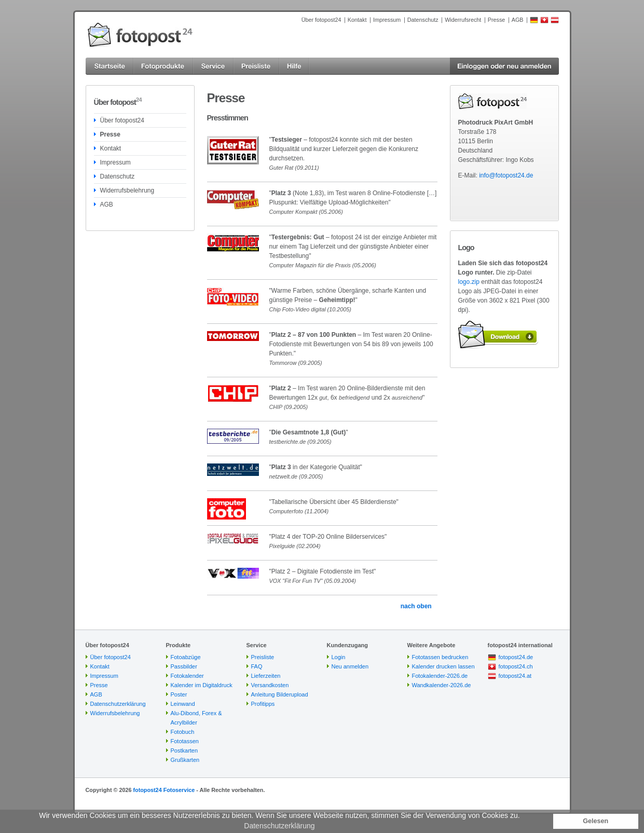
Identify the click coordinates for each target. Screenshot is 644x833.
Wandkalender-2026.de (442, 685)
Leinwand (183, 704)
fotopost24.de (516, 657)
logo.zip (469, 282)
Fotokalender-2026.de (440, 676)
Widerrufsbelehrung (127, 190)
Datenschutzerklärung (118, 704)
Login (339, 657)
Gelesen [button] (595, 821)
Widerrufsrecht (463, 20)
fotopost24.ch (516, 666)
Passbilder (184, 666)
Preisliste (263, 657)
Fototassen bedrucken (440, 657)
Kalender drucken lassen (443, 666)
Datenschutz (423, 20)
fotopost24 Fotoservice (164, 790)
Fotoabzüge (186, 657)
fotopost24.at (515, 676)
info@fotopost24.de (506, 175)
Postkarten (184, 750)
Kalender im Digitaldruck (202, 685)
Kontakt (357, 20)
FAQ (257, 666)
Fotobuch (183, 732)
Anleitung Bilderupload (280, 694)
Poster (179, 694)
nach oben (416, 606)
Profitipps (263, 704)
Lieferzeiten (266, 676)
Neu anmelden (350, 666)
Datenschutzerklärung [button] (279, 826)
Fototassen (185, 741)
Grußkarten (185, 760)
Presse (497, 20)
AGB (518, 20)
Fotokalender (187, 676)
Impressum (387, 20)
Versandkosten (270, 685)
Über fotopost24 (321, 20)
